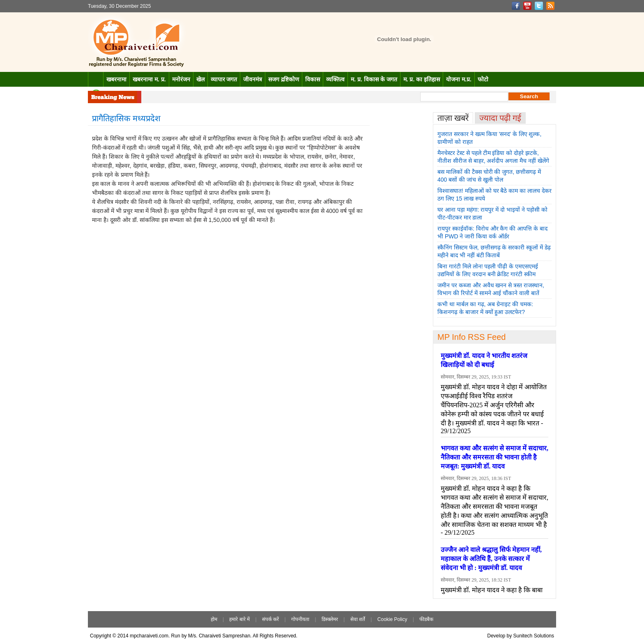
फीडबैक (426, 619)
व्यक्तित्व (335, 79)
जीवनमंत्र (253, 79)
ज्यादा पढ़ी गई (500, 118)
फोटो (483, 79)
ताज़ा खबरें (453, 118)
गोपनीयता (300, 619)
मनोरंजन (181, 79)
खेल (200, 79)
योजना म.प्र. (459, 79)
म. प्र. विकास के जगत (374, 79)
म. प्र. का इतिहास (422, 79)
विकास (313, 79)
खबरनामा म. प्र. (149, 79)
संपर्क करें (270, 619)
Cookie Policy (392, 619)
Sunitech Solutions (534, 636)
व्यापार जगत (224, 79)
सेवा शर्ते (358, 619)
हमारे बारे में (239, 619)
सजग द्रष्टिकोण (284, 79)
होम (214, 619)
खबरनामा (116, 79)
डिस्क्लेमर (330, 619)
